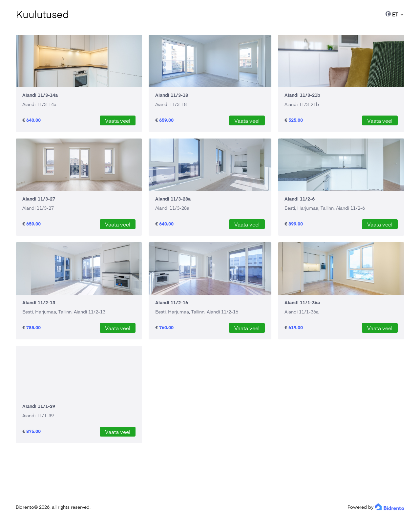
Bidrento (25, 507)
